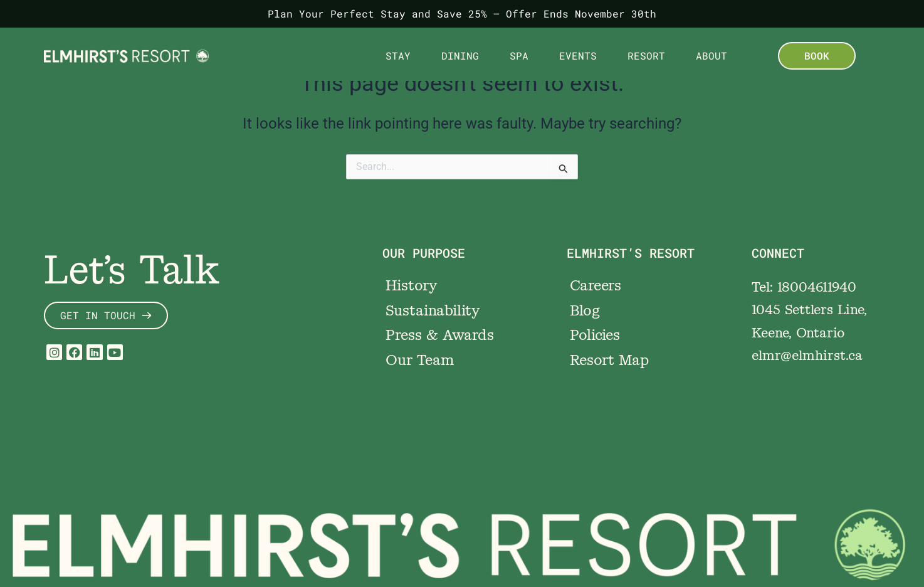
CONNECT (778, 253)
